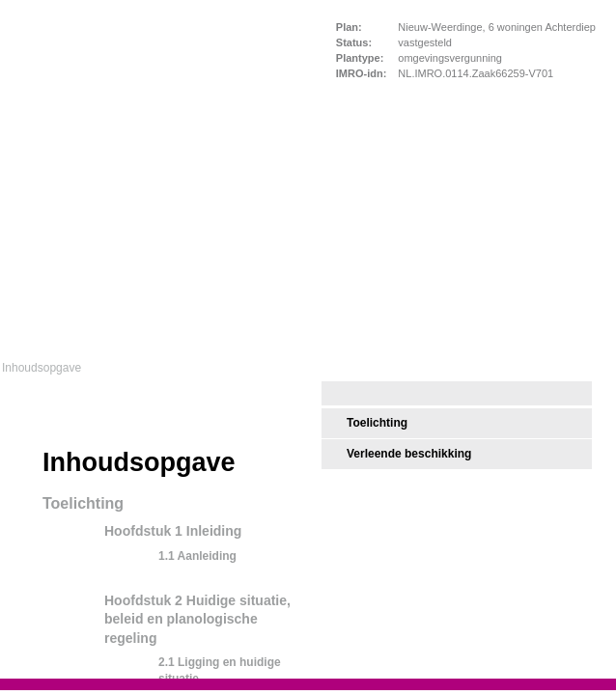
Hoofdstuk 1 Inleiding (173, 531)
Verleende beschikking (409, 454)
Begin (16, 439)
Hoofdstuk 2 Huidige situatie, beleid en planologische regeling (197, 619)
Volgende (16, 509)
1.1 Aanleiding (197, 556)
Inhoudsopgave (42, 368)
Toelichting (377, 423)
